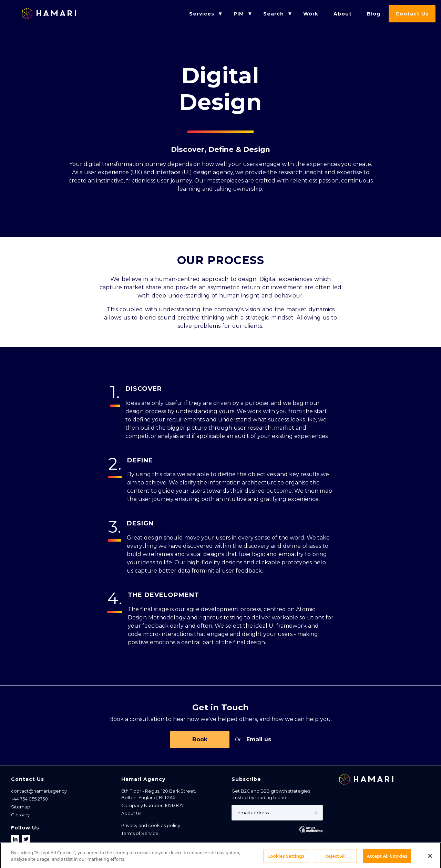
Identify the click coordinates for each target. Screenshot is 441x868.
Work (311, 14)
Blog (374, 14)
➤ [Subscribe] (316, 814)
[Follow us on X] (26, 840)
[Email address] (277, 814)
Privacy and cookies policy (151, 827)
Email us (259, 740)
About (343, 14)
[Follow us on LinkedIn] (16, 840)
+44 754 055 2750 (29, 800)
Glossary (20, 816)
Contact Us (412, 14)
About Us (131, 815)
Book (200, 740)
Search (274, 14)
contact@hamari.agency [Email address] (39, 792)
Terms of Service (140, 835)
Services (202, 14)
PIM (239, 14)
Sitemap (21, 808)
